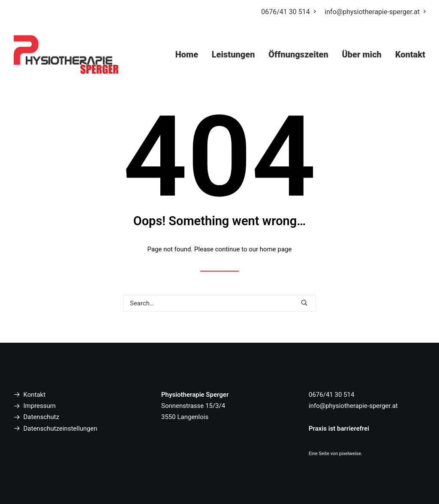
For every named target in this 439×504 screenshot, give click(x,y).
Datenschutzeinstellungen (61, 429)
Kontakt (410, 54)
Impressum (40, 406)
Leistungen (233, 54)
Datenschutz (42, 417)
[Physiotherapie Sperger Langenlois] (66, 54)
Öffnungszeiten (298, 54)
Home (187, 54)
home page (276, 249)
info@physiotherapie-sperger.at (375, 12)
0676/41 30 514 (288, 12)
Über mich (361, 54)
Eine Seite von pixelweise (335, 454)
